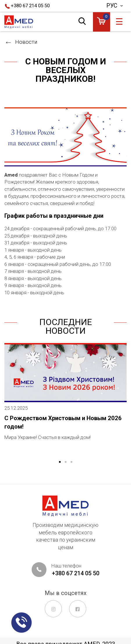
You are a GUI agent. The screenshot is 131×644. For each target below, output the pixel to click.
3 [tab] (71, 462)
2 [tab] (66, 462)
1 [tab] (60, 462)
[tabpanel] (65, 397)
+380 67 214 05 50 (30, 6)
